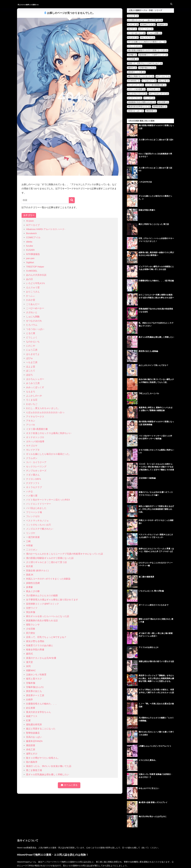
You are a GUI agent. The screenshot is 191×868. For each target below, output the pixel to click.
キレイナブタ (33, 450)
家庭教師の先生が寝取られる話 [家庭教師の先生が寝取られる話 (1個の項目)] (142, 102)
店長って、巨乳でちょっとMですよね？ (46, 637)
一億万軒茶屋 (33, 537)
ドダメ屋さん (33, 475)
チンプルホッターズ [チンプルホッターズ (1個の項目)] (159, 94)
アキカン (31, 421)
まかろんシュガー (35, 379)
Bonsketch (31, 233)
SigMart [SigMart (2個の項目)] (163, 25)
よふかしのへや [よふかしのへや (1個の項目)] (136, 85)
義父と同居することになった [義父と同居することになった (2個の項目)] (141, 76)
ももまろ (31, 392)
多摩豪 (29, 587)
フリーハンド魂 (34, 512)
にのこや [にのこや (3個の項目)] (133, 25)
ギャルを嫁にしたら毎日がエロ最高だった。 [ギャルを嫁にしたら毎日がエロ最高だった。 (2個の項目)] (147, 42)
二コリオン (32, 550)
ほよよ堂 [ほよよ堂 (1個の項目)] (164, 81)
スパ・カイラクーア (36, 462)
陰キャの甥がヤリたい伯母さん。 (43, 758)
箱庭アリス (32, 716)
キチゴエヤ (32, 446)
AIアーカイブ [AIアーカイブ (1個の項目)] (163, 76)
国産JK (30, 575)
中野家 (29, 546)
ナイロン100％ (34, 479)
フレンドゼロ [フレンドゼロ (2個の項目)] (135, 46)
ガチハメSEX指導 (35, 442)
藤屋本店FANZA (34, 741)
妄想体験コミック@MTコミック (42, 604)
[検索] (72, 200)
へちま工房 (32, 362)
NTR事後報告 (33, 254)
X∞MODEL (32, 271)
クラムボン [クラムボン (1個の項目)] (154, 89)
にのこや (31, 346)
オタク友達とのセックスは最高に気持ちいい (49, 433)
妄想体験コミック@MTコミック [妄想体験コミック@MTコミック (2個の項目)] (154, 55)
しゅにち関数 (33, 317)
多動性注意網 (33, 583)
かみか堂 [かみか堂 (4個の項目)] (133, 16)
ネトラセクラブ (34, 487)
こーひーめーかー (35, 308)
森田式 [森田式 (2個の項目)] (132, 68)
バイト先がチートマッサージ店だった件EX (48, 500)
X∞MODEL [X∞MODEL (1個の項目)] (134, 81)
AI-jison (30, 221)
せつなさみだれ (34, 321)
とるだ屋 (31, 333)
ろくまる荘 (32, 400)
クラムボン (32, 458)
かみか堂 (31, 300)
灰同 (28, 666)
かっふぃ (31, 296)
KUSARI (30, 250)
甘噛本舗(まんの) (35, 687)
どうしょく (32, 337)
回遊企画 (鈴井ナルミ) (37, 571)
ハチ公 (29, 492)
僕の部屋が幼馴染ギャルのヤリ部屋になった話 (50, 558)
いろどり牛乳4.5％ (36, 283)
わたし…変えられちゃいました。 (43, 408)
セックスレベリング (36, 467)
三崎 (28, 541)
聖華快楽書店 (33, 733)
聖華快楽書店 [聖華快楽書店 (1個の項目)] (160, 107)
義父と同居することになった (41, 729)
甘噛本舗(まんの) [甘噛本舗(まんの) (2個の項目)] (148, 68)
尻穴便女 (31, 633)
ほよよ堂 (31, 367)
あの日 (29, 279)
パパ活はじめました (36, 508)
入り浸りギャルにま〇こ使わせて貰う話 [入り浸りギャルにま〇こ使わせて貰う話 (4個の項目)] (145, 20)
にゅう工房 (32, 350)
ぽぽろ (29, 375)
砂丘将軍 (31, 708)
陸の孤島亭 (32, 762)
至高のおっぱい (34, 737)
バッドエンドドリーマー (39, 504)
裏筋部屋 (31, 745)
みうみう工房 (33, 383)
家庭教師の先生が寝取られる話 (42, 621)
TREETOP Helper (35, 267)
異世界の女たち (34, 691)
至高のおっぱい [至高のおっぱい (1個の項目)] (136, 111)
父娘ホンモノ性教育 (36, 675)
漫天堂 (29, 662)
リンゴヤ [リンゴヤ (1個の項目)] (150, 98)
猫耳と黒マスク (34, 679)
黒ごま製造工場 (34, 770)
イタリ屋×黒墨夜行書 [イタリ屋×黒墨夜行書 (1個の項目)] (156, 85)
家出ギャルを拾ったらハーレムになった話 (48, 616)
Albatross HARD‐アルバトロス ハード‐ (46, 229)
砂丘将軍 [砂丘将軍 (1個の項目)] (164, 102)
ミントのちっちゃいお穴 (39, 525)
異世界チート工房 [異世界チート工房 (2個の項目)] (137, 72)
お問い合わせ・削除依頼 (96, 859)
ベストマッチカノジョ (37, 521)
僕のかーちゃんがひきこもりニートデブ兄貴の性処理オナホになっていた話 (65, 554)
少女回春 (31, 629)
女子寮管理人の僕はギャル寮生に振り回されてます (52, 600)
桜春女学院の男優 (35, 650)
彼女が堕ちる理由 (35, 641)
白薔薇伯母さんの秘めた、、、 (42, 704)
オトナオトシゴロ (35, 437)
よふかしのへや (34, 396)
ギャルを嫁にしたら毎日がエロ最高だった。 (49, 454)
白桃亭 (29, 700)
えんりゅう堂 (33, 287)
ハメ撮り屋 (32, 496)
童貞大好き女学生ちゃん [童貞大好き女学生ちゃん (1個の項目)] (139, 107)
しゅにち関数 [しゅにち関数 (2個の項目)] (155, 33)
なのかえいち (33, 342)
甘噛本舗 (31, 683)
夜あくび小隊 (33, 591)
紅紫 (28, 720)
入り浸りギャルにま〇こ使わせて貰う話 (46, 562)
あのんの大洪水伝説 (36, 275)
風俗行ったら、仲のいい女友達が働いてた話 (49, 766)
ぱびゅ (29, 358)
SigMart (30, 262)
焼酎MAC (31, 670)
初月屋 (29, 566)
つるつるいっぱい (35, 329)
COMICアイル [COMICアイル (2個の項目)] (148, 25)
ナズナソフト (33, 483)
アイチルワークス (35, 417)
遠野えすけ (32, 754)
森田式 (29, 654)
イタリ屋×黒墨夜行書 (37, 429)
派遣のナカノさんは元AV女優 (41, 658)
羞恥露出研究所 (34, 725)
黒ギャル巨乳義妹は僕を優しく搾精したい (48, 775)
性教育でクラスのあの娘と (40, 646)
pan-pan (30, 258)
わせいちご (32, 404)
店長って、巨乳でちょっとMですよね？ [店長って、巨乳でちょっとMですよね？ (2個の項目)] (145, 63)
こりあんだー (33, 304)
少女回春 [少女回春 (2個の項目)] (133, 59)
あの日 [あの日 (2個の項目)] (132, 29)
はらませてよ (33, 354)
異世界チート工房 (35, 695)
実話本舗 (31, 612)
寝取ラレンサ (33, 625)
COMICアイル (33, 237)
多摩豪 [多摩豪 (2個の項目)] (132, 55)
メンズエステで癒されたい (40, 529)
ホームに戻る (69, 785)
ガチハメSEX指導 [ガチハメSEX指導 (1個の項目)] (137, 89)
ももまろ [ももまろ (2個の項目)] (133, 38)
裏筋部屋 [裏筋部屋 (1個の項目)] (151, 111)
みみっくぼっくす (35, 387)
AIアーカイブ (33, 225)
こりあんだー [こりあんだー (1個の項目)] (150, 81)
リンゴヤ (31, 533)
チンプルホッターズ (36, 471)
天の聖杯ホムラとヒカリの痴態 (42, 596)
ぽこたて (31, 371)
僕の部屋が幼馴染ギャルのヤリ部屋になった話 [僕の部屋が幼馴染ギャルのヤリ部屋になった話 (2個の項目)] (148, 50)
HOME (95, 854)
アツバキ (31, 425)
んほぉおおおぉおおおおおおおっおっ (45, 412)
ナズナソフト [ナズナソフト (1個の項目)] (135, 98)
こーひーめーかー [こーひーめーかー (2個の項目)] (137, 33)
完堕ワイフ (32, 608)
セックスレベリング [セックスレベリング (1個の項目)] (138, 94)
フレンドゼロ (33, 516)
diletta (29, 242)
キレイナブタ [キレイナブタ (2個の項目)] (148, 38)
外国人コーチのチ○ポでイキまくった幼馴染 (48, 579)
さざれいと (32, 312)
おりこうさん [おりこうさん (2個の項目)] (146, 29)
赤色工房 (31, 750)
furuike (29, 246)
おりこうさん (33, 292)
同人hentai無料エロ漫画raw (34, 4)
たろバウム (32, 325)
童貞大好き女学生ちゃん (39, 712)
